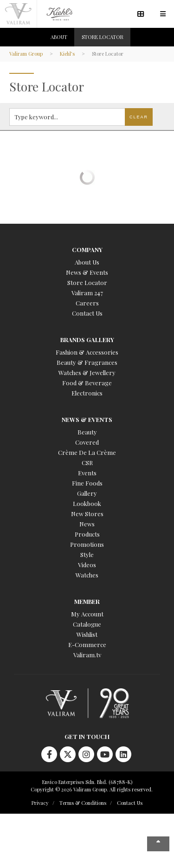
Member (87, 601)
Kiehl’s (67, 54)
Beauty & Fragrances (87, 362)
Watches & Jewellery (87, 372)
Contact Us (87, 313)
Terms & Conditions (83, 803)
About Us (87, 262)
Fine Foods (87, 483)
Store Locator (87, 282)
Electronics (87, 393)
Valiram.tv (87, 655)
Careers (87, 303)
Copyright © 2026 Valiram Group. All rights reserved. (92, 789)
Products (87, 534)
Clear (139, 117)
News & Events (87, 272)
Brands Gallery (87, 340)
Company (87, 249)
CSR (87, 463)
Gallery (87, 493)
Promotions (87, 544)
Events (87, 473)
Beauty (87, 432)
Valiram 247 (87, 293)
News (87, 524)
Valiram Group (26, 54)
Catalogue (87, 624)
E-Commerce (87, 645)
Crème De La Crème (87, 452)
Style (87, 554)
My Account (87, 614)
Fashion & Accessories (87, 352)
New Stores (87, 514)
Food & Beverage (87, 383)
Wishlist (87, 634)
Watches (87, 575)
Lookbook (87, 503)
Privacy (40, 803)
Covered (87, 442)
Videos (87, 565)
